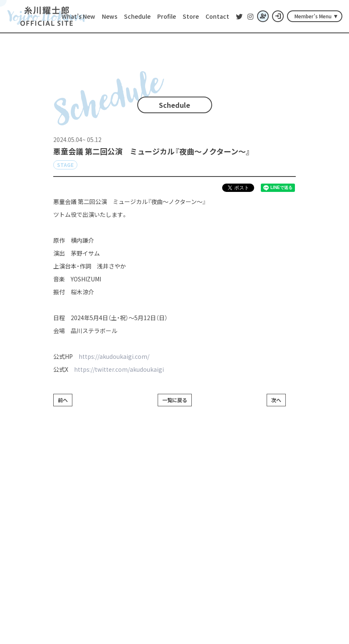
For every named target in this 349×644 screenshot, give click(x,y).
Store (191, 16)
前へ (63, 400)
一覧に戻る (175, 400)
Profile (167, 16)
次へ (276, 400)
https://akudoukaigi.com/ (114, 356)
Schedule (137, 16)
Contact (217, 16)
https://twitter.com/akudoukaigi (119, 369)
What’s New (78, 16)
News (110, 16)
